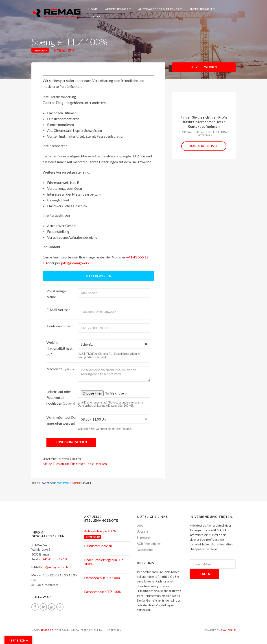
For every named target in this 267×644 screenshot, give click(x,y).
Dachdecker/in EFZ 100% (102, 578)
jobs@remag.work (75, 263)
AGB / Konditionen (149, 544)
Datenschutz (145, 550)
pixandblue (228, 630)
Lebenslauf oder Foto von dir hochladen (61, 397)
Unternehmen (200, 9)
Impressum (144, 538)
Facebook (49, 483)
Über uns (143, 532)
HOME (93, 9)
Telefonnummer (59, 326)
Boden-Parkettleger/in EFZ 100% (104, 562)
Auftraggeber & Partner (159, 9)
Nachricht (61, 369)
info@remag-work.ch (54, 567)
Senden (204, 574)
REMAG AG (47, 630)
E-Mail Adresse (58, 310)
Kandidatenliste (204, 146)
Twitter (63, 483)
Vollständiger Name (57, 294)
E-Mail (87, 483)
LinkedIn (76, 483)
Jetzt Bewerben (204, 67)
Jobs (140, 525)
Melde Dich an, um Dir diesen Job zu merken (75, 464)
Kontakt (96, 17)
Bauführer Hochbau (98, 546)
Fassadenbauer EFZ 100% (103, 592)
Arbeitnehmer (117, 9)
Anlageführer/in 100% (100, 531)
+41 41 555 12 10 (55, 559)
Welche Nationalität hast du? (59, 348)
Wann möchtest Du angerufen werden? (61, 420)
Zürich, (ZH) (66, 50)
